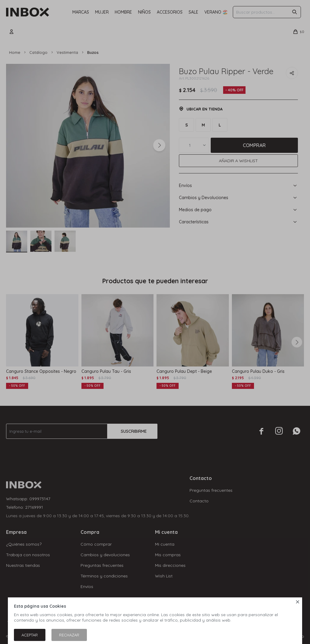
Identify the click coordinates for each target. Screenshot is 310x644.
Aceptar (30, 635)
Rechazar (69, 635)
